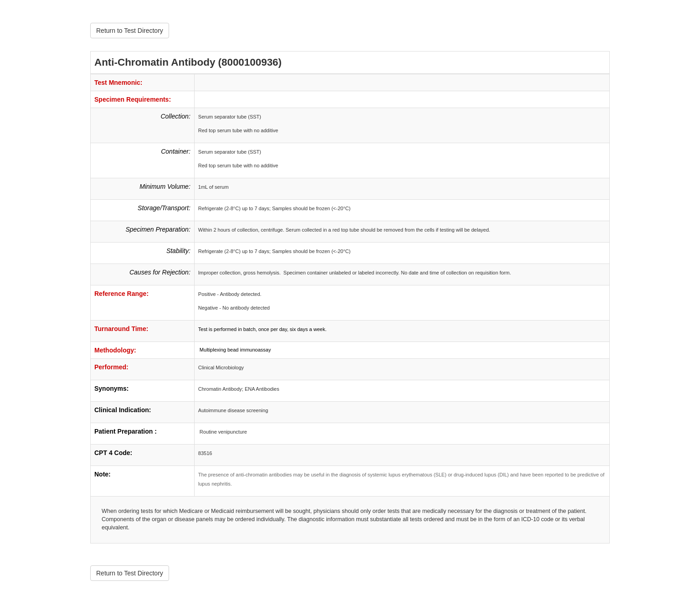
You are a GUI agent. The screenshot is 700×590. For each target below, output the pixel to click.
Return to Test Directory (130, 31)
